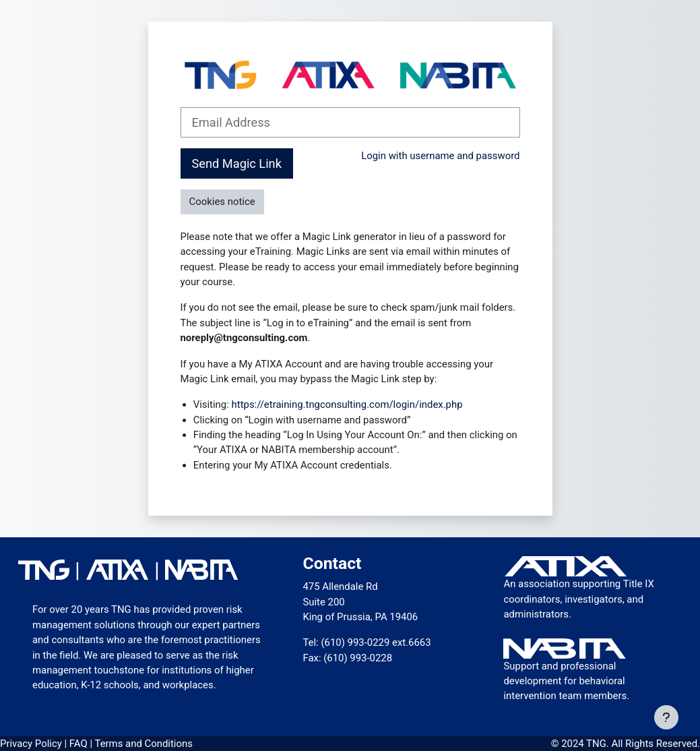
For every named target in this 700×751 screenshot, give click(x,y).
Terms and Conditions (143, 744)
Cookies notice (222, 202)
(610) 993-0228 (358, 658)
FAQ (80, 744)
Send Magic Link (237, 163)
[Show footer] (666, 717)
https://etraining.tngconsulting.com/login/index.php (347, 404)
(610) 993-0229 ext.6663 (376, 642)
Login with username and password (440, 156)
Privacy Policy (32, 744)
